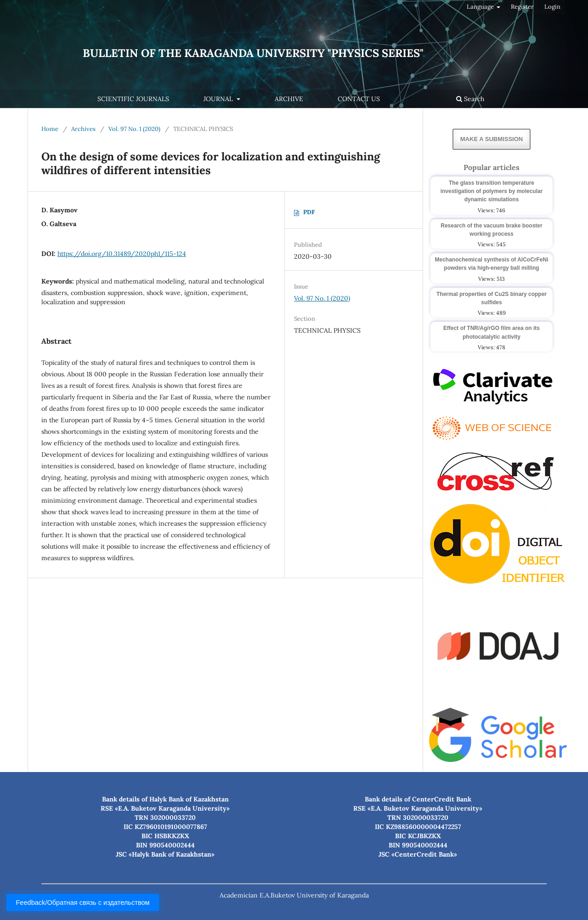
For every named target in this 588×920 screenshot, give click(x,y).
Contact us (359, 99)
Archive (289, 99)
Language (481, 7)
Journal (219, 99)
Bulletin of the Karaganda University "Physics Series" (253, 53)
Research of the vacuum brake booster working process (491, 230)
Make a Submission (492, 139)
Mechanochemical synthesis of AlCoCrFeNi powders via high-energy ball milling (492, 264)
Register (522, 7)
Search (470, 99)
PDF (309, 212)
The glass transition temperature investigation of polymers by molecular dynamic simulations (492, 191)
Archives (83, 129)
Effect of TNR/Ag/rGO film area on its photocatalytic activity (492, 332)
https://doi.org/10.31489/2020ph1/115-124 (122, 254)
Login (552, 7)
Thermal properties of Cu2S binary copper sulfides (492, 298)
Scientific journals (133, 99)
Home (50, 129)
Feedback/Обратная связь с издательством (83, 903)
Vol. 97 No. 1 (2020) (134, 129)
